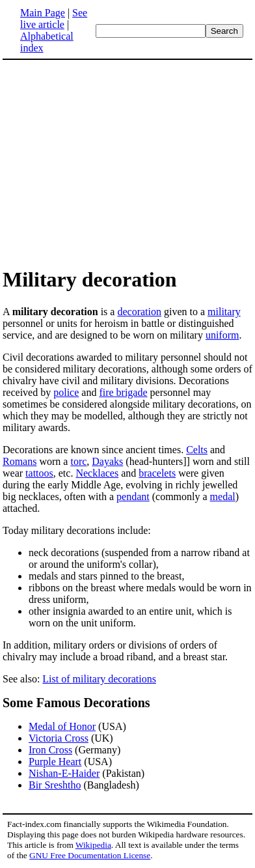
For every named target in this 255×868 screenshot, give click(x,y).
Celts (197, 450)
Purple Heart (55, 762)
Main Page (43, 13)
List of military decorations (99, 679)
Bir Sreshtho (55, 785)
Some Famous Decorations (76, 703)
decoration (139, 312)
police (66, 392)
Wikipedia (93, 845)
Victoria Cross (59, 738)
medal (223, 497)
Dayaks (107, 461)
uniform (222, 335)
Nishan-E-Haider (64, 773)
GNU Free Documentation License (90, 855)
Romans (20, 461)
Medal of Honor (62, 726)
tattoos (39, 473)
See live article (54, 19)
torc (78, 461)
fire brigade (123, 392)
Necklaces (97, 473)
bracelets (157, 473)
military (224, 312)
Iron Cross (50, 750)
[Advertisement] (112, 163)
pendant (133, 497)
